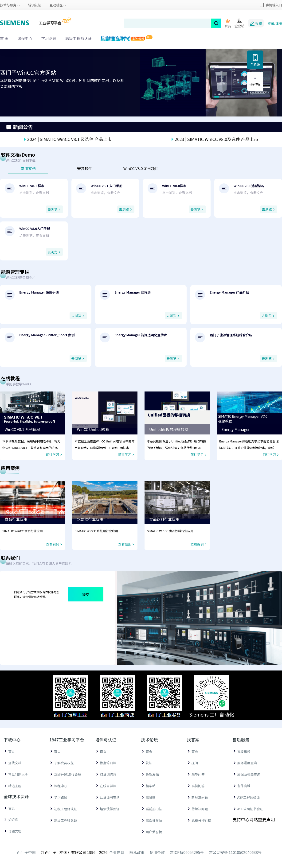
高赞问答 (198, 786)
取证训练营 (108, 774)
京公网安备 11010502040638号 (235, 852)
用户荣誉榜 (154, 832)
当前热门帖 (154, 809)
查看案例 (55, 544)
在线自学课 (108, 786)
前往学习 (55, 454)
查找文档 (15, 763)
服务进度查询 (247, 763)
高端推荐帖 (154, 820)
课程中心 (25, 38)
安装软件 (85, 168)
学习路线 (49, 38)
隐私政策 (137, 852)
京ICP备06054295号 (187, 852)
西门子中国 (26, 852)
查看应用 (127, 544)
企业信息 (117, 852)
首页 (12, 751)
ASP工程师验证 (249, 797)
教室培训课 (108, 763)
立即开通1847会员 (68, 774)
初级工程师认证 (66, 809)
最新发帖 (152, 774)
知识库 (13, 820)
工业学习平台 (50, 23)
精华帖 (151, 786)
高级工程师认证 (78, 38)
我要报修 (244, 751)
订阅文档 (15, 831)
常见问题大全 (18, 774)
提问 (195, 763)
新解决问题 (200, 797)
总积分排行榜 (201, 820)
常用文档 (28, 168)
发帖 (149, 763)
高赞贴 (151, 797)
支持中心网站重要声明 (254, 819)
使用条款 (157, 852)
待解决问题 (200, 809)
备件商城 (244, 786)
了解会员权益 (64, 763)
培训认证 (35, 5)
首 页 (4, 38)
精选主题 (15, 786)
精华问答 (198, 774)
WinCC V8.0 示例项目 (141, 168)
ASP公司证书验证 (250, 809)
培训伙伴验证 (110, 809)
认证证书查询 (110, 797)
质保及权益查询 (249, 774)
